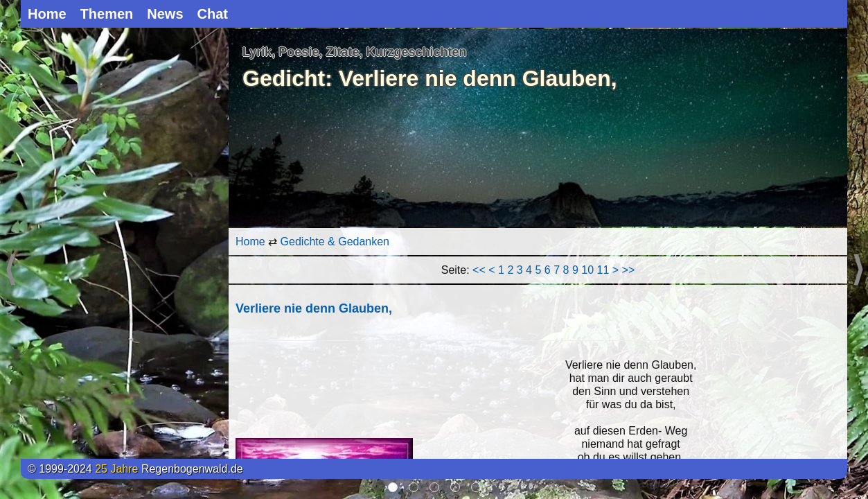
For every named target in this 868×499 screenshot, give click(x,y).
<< (479, 270)
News (165, 14)
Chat (213, 14)
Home (47, 14)
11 (603, 270)
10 (587, 270)
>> (629, 270)
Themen (107, 14)
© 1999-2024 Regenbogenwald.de (135, 469)
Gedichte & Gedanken (335, 242)
